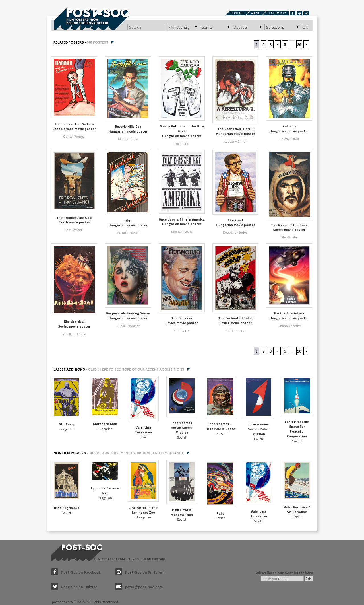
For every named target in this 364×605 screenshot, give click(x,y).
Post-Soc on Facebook (76, 572)
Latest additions (119, 369)
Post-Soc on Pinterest (140, 572)
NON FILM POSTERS (119, 453)
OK (305, 27)
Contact (237, 13)
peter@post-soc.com (139, 587)
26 (299, 45)
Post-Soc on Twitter (74, 587)
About (256, 13)
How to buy (277, 13)
